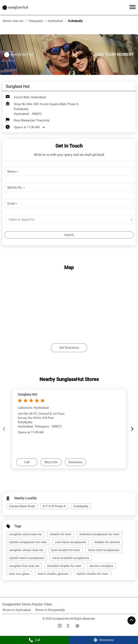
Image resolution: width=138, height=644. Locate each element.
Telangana (36, 21)
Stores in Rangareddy (50, 610)
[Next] (133, 429)
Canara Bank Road (22, 506)
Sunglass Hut (27, 394)
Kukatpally (81, 506)
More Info (51, 462)
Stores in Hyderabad (17, 610)
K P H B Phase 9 (54, 506)
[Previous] (5, 429)
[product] (69, 220)
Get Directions (69, 348)
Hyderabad (55, 21)
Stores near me (13, 21)
